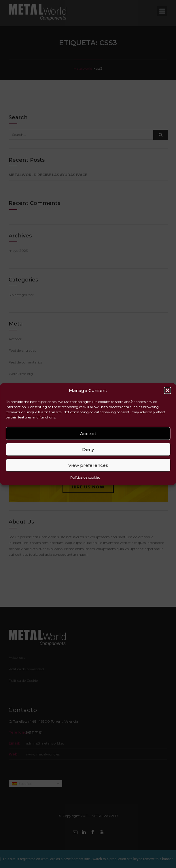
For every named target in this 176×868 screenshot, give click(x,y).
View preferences (88, 465)
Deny (88, 449)
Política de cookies (85, 477)
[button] (167, 391)
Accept (88, 434)
